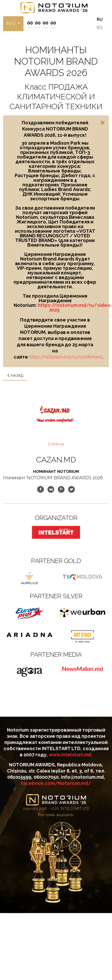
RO (100, 28)
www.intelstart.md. (71, 755)
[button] (13, 24)
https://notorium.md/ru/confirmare (66, 357)
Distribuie (56, 444)
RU (100, 19)
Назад (15, 376)
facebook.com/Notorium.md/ (56, 783)
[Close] (103, 123)
